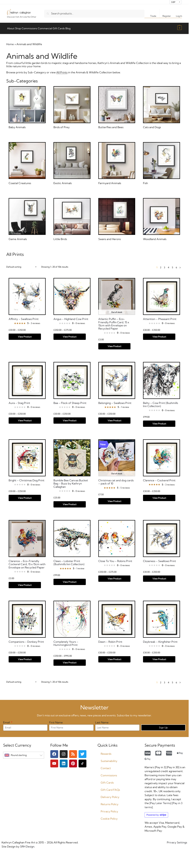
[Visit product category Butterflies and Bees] (117, 106)
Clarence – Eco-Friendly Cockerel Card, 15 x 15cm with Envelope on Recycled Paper (27, 563)
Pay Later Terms (160, 801)
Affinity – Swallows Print (24, 317)
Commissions (109, 774)
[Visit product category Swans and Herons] (117, 218)
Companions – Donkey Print (26, 640)
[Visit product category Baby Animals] (27, 106)
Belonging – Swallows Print (115, 401)
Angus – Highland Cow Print (71, 317)
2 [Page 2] (161, 266)
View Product (25, 335)
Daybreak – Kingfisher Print (160, 640)
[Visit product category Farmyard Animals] (117, 162)
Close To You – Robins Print (115, 559)
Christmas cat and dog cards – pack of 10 (116, 480)
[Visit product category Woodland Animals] (162, 218)
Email (7, 721)
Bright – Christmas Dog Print (27, 479)
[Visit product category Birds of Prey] (72, 106)
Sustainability (109, 759)
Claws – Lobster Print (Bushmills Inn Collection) (69, 561)
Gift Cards (107, 781)
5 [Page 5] (172, 266)
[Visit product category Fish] (162, 162)
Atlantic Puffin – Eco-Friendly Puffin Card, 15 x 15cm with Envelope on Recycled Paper (114, 322)
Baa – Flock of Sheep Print (70, 401)
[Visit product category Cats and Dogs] (162, 106)
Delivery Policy (110, 795)
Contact (106, 766)
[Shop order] (22, 265)
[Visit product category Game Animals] (27, 218)
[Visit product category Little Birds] (72, 218)
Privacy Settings (177, 841)
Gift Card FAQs (110, 788)
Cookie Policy (109, 817)
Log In (179, 16)
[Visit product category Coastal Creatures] (27, 162)
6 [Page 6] (176, 266)
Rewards (106, 752)
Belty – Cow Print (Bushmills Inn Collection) (160, 403)
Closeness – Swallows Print (159, 559)
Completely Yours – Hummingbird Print (66, 642)
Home (10, 42)
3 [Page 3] (164, 266)
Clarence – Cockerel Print (159, 479)
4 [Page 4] (168, 266)
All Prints (62, 71)
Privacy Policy (109, 810)
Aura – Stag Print (19, 401)
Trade (153, 16)
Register (167, 16)
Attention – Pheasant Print (160, 317)
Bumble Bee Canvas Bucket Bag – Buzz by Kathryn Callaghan (71, 482)
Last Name (102, 721)
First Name (56, 721)
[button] (179, 28)
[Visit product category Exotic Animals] (72, 162)
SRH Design (27, 845)
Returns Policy (110, 802)
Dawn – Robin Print (110, 640)
